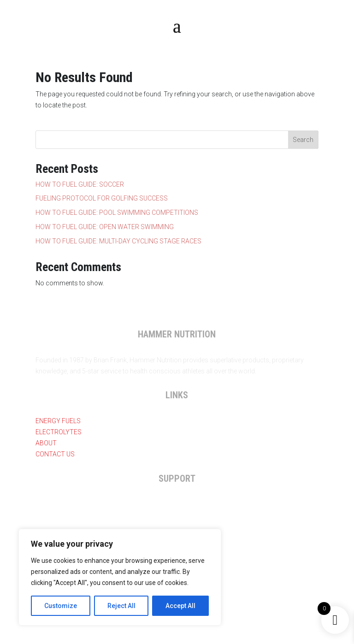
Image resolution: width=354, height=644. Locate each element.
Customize (61, 606)
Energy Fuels (58, 421)
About (46, 443)
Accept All (180, 606)
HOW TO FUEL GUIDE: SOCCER (80, 184)
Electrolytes (59, 432)
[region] (120, 577)
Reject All (121, 606)
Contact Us (55, 454)
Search (303, 140)
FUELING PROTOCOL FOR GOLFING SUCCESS (102, 198)
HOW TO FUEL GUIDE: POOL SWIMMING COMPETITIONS (117, 213)
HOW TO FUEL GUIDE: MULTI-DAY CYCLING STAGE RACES (118, 241)
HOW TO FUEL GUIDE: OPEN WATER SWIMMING (105, 227)
